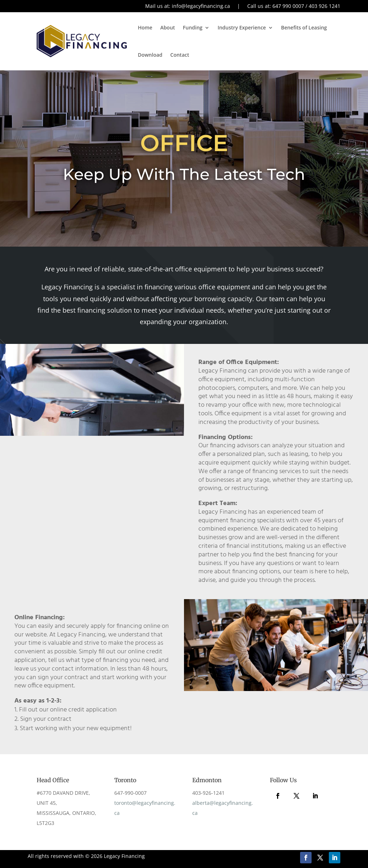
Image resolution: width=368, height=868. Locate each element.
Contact (180, 55)
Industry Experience (242, 27)
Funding (193, 27)
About (168, 27)
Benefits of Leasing (304, 27)
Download (150, 55)
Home (145, 27)
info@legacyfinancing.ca (201, 6)
